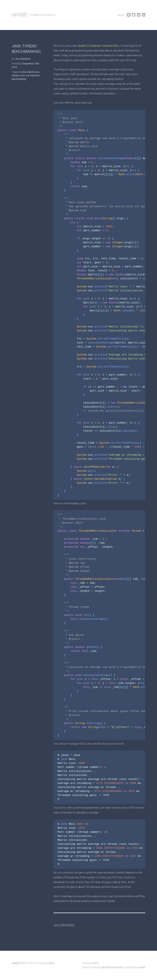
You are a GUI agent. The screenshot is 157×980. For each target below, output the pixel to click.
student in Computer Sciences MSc (98, 46)
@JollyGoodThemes (112, 967)
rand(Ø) (20, 15)
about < (122, 15)
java (37, 72)
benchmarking (19, 79)
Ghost (52, 963)
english (30, 72)
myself (142, 967)
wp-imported (33, 75)
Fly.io (96, 963)
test (23, 75)
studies (16, 75)
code (23, 72)
